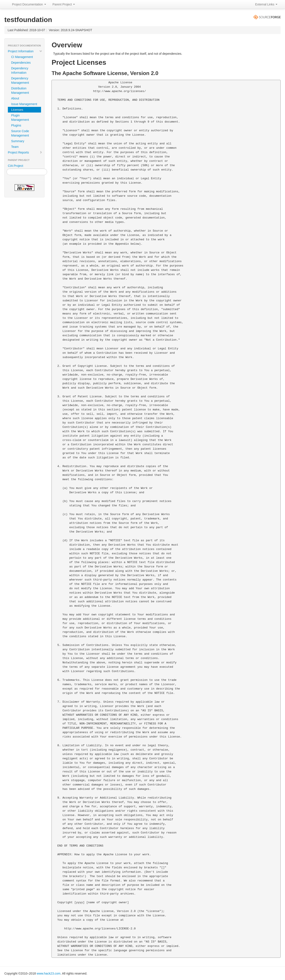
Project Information (25, 51)
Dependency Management (20, 80)
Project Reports (25, 152)
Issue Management (24, 104)
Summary (18, 141)
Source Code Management (20, 133)
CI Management (22, 57)
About (15, 98)
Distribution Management (20, 90)
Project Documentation (29, 4)
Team (15, 147)
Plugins (16, 125)
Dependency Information (20, 70)
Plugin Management (20, 118)
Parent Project (64, 4)
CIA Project (15, 166)
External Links (266, 4)
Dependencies (21, 63)
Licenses (17, 110)
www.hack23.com (49, 973)
